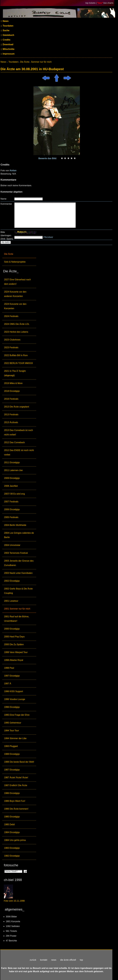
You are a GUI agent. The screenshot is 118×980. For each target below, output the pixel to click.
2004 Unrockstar (12, 545)
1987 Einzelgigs (12, 770)
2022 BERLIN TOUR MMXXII (18, 363)
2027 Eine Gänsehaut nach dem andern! (17, 282)
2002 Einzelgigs (12, 581)
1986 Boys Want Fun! (15, 801)
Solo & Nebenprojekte (15, 262)
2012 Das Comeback (14, 442)
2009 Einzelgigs (12, 478)
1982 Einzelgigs (12, 856)
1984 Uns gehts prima (15, 840)
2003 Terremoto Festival (16, 553)
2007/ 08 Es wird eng (14, 494)
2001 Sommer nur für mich (17, 609)
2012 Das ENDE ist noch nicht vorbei (19, 452)
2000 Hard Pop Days (14, 637)
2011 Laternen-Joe (13, 470)
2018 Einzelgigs (12, 391)
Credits (6, 40)
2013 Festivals (11, 415)
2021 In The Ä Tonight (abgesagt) (15, 373)
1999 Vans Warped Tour (16, 652)
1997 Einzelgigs (12, 676)
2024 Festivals (11, 316)
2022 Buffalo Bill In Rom (16, 355)
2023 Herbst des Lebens (16, 332)
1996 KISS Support (14, 691)
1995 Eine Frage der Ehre (17, 715)
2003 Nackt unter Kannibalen (18, 573)
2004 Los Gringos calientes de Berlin (19, 535)
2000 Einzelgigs (12, 629)
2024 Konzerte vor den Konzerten (15, 306)
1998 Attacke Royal (14, 660)
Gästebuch (8, 35)
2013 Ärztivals (11, 422)
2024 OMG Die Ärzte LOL (17, 324)
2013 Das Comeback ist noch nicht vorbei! (19, 432)
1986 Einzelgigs (12, 793)
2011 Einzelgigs (12, 462)
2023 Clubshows (12, 340)
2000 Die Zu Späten (14, 644)
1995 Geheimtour (13, 723)
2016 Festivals (11, 399)
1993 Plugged (11, 746)
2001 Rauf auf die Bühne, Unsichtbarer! (17, 619)
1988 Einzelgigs (12, 754)
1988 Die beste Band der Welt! (19, 762)
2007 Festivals (11, 502)
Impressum (8, 54)
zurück (33, 960)
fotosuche (11, 865)
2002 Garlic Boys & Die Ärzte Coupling (18, 591)
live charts (108, 3)
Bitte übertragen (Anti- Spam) (7, 235)
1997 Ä (8, 684)
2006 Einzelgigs (12, 509)
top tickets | (91, 3)
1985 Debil (9, 824)
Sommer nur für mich (41, 62)
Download (8, 44)
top (81, 960)
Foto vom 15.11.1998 (14, 901)
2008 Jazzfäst (11, 486)
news (54, 960)
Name (4, 199)
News (5, 21)
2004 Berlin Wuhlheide (15, 525)
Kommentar (6, 204)
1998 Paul (9, 668)
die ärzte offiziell (68, 960)
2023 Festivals (11, 348)
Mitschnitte (8, 49)
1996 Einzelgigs (12, 707)
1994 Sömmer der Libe (15, 738)
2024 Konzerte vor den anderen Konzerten (15, 294)
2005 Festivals (11, 517)
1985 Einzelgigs (12, 817)
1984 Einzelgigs (12, 832)
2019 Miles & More (13, 383)
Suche (6, 30)
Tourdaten (8, 26)
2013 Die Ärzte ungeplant (17, 407)
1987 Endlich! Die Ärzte (16, 785)
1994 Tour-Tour (11, 731)
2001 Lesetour (11, 601)
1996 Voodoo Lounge (15, 699)
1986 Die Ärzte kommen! (16, 809)
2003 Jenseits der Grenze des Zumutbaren (19, 563)
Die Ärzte (9, 254)
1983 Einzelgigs (12, 848)
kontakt (44, 960)
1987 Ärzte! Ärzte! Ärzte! (16, 778)
